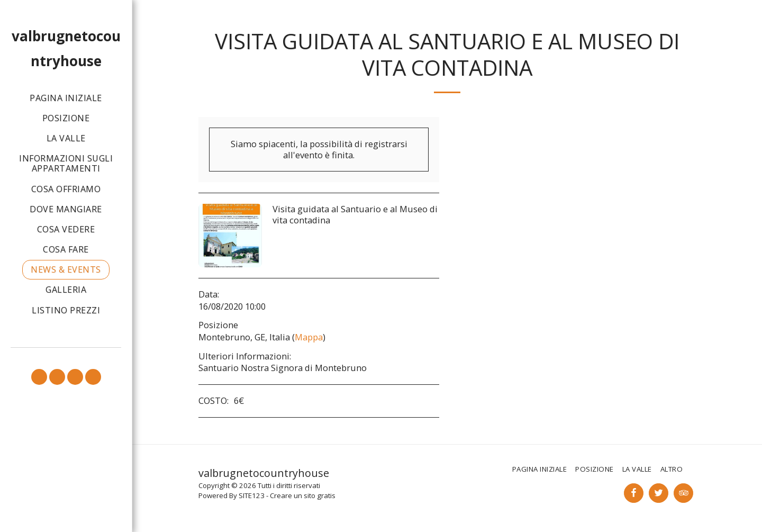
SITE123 (252, 495)
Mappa (309, 337)
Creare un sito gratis (303, 495)
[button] (39, 377)
